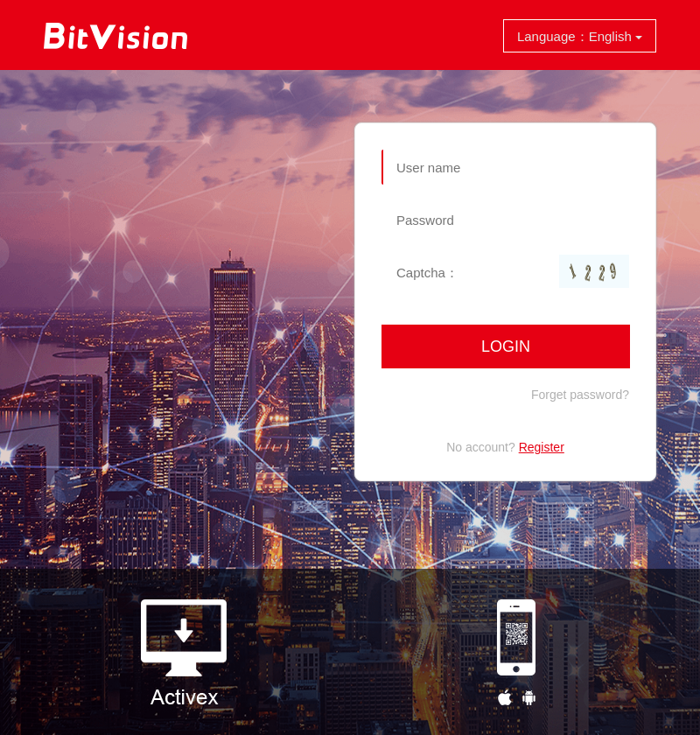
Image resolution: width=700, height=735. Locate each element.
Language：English (580, 36)
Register (542, 447)
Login (506, 346)
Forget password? (580, 395)
